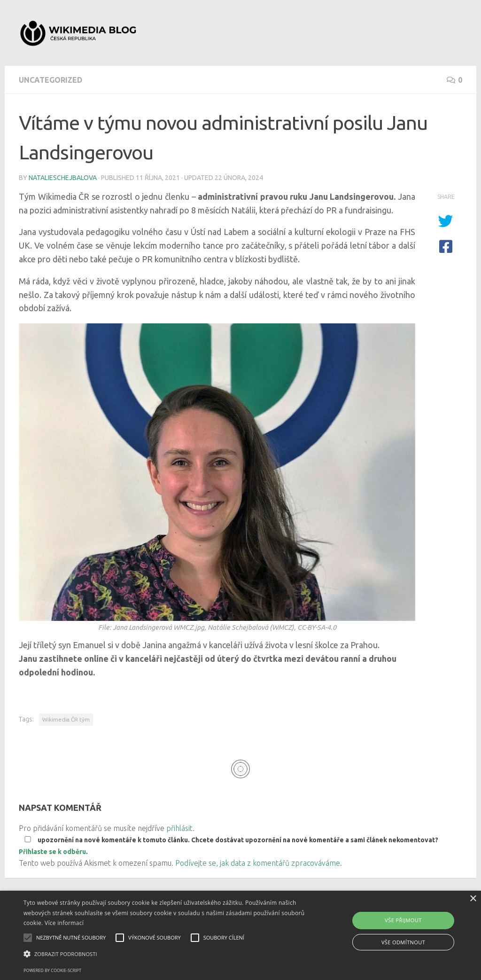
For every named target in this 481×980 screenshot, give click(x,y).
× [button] (473, 899)
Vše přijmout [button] (403, 920)
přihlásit (179, 828)
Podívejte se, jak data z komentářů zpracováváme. (259, 863)
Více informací (64, 923)
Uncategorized (50, 80)
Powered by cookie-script (52, 970)
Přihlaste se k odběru (52, 852)
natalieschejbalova (63, 178)
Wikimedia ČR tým (66, 719)
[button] (165, 954)
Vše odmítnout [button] (403, 942)
